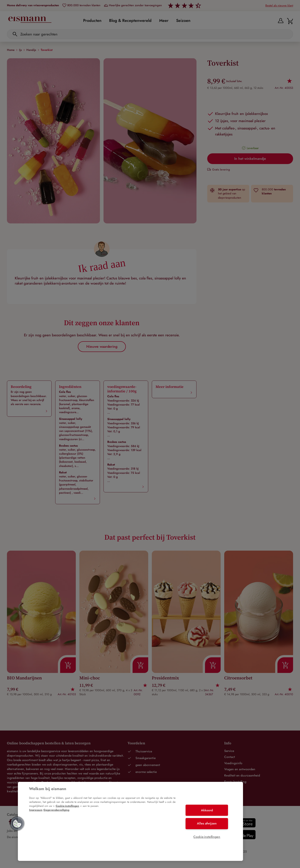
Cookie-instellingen (67, 806)
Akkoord (207, 810)
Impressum (36, 810)
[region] (130, 821)
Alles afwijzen (207, 823)
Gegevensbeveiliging (56, 810)
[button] (17, 824)
